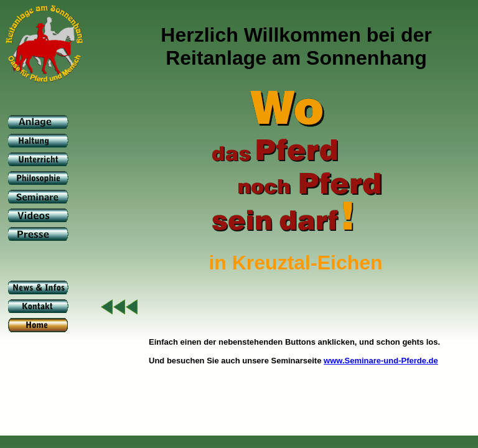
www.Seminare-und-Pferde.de (381, 361)
